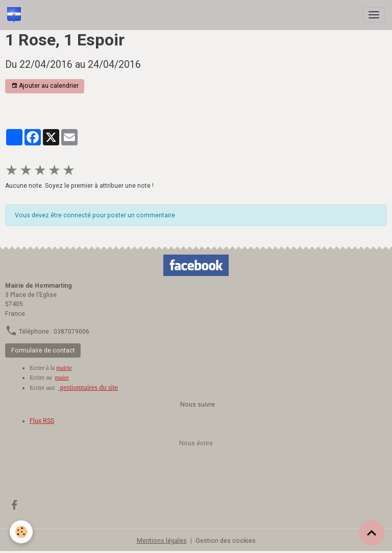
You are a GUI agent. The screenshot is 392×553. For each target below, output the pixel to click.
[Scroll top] (372, 533)
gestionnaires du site (88, 387)
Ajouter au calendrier (45, 86)
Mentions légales (162, 541)
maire (62, 378)
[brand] (16, 15)
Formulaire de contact (43, 350)
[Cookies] (22, 532)
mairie (64, 368)
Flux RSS (42, 421)
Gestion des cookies (226, 541)
